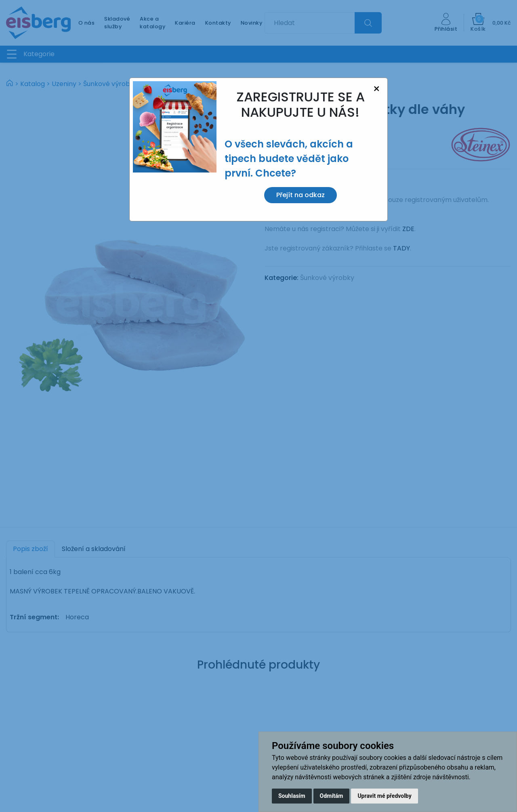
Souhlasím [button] (292, 796)
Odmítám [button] (332, 796)
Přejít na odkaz (301, 195)
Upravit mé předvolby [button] (384, 796)
